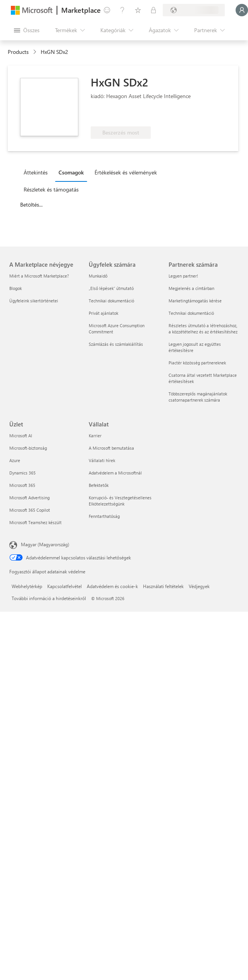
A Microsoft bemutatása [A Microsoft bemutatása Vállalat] (111, 448)
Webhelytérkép (27, 586)
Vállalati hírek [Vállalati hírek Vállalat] (102, 460)
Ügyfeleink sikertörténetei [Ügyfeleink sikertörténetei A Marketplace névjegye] (34, 301)
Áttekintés (36, 172)
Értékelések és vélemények (126, 172)
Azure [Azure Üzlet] (15, 460)
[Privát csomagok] (153, 10)
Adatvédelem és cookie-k (112, 586)
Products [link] (18, 52)
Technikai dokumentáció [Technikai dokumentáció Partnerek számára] (191, 313)
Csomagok (71, 172)
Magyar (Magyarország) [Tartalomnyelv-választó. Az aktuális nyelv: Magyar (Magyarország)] (45, 544)
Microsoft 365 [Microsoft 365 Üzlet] (22, 485)
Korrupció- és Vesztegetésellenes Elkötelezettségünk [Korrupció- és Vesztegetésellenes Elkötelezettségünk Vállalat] (120, 501)
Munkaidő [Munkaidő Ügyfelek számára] (98, 276)
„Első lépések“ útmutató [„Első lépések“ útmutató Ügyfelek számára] (111, 288)
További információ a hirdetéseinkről (49, 598)
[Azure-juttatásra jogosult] (176, 115)
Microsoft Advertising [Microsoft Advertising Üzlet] (29, 498)
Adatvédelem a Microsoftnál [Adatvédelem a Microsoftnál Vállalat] (115, 473)
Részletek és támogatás (51, 189)
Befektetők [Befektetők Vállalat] (99, 485)
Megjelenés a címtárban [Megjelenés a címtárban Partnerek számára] (191, 288)
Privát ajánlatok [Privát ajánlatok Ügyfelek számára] (103, 313)
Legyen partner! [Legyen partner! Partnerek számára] (183, 276)
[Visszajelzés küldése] (107, 10)
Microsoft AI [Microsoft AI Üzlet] (21, 436)
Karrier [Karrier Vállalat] (95, 436)
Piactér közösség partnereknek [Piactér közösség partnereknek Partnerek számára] (197, 363)
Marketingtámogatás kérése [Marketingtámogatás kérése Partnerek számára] (195, 301)
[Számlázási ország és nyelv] (194, 10)
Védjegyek (199, 586)
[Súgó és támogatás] (122, 10)
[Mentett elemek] (138, 10)
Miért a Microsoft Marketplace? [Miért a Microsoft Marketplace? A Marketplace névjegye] (39, 276)
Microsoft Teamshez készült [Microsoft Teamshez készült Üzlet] (35, 522)
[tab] (38, 172)
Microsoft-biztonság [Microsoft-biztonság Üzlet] (28, 448)
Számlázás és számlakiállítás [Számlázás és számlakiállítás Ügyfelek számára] (116, 344)
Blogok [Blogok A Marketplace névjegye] (15, 288)
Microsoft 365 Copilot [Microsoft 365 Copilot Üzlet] (30, 510)
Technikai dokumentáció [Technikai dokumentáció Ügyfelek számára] (111, 301)
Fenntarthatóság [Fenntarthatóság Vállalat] (104, 516)
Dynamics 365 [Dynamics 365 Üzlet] (22, 473)
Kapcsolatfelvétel (65, 586)
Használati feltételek (163, 586)
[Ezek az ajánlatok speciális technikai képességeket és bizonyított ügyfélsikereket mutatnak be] (116, 115)
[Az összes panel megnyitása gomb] (27, 30)
